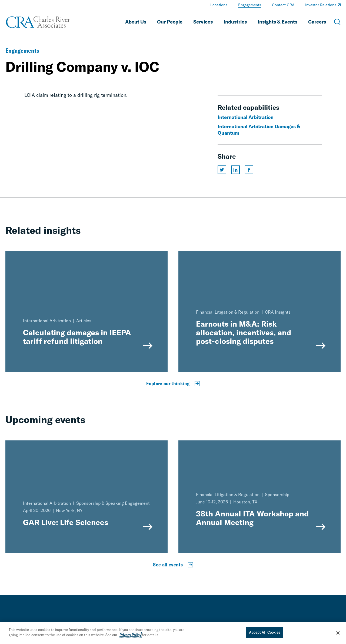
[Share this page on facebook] (249, 170)
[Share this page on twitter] (222, 170)
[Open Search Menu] (337, 22)
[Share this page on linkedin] (235, 170)
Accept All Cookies (265, 634)
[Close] (338, 635)
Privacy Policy (130, 637)
